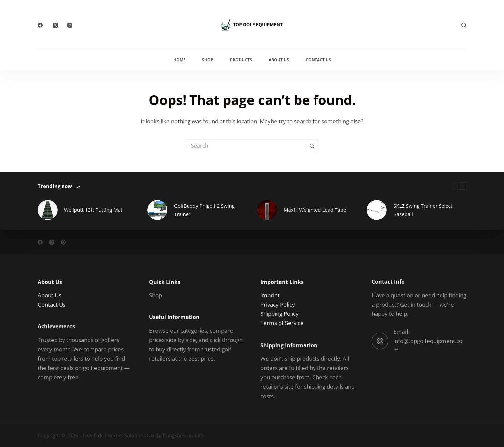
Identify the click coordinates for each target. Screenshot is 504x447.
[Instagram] (70, 25)
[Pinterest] (63, 242)
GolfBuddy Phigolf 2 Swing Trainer (204, 210)
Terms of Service (282, 323)
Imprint (270, 295)
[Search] (464, 25)
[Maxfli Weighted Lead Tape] (267, 210)
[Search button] (312, 146)
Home (179, 60)
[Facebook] (40, 25)
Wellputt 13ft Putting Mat (93, 210)
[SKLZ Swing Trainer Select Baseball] (377, 210)
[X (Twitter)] (55, 25)
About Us (279, 60)
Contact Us (318, 60)
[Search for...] (245, 146)
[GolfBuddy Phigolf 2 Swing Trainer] (157, 210)
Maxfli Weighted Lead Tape (315, 210)
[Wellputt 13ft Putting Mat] (48, 210)
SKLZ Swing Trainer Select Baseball (423, 210)
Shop (208, 60)
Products (241, 60)
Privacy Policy (278, 304)
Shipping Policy (279, 314)
